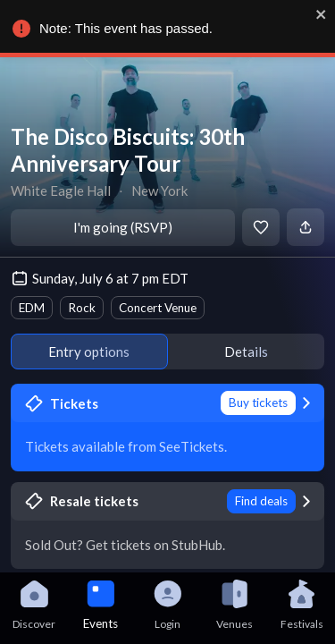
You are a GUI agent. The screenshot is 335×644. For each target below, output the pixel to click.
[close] (317, 14)
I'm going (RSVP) (123, 227)
